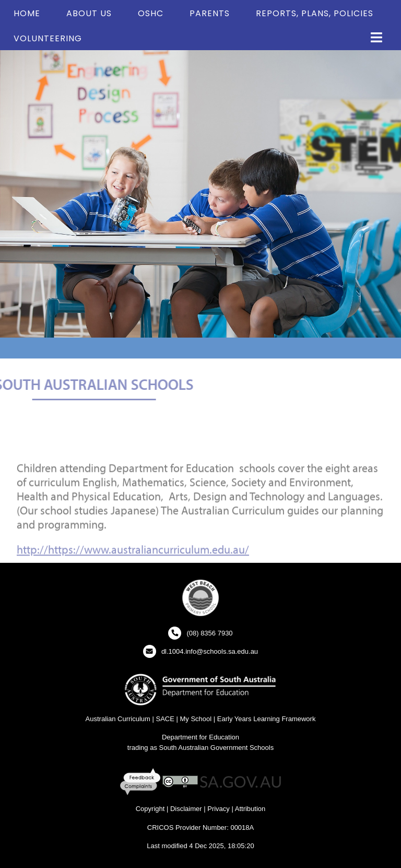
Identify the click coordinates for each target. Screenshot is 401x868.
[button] (376, 38)
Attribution (250, 809)
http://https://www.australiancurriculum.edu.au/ (133, 557)
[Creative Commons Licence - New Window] (180, 782)
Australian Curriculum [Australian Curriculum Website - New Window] (118, 719)
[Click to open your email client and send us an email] (200, 651)
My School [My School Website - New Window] (196, 719)
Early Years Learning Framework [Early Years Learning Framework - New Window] (267, 719)
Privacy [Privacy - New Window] (219, 809)
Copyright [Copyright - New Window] (150, 809)
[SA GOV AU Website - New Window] (240, 782)
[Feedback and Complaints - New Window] (141, 782)
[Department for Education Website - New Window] (200, 689)
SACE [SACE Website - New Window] (165, 719)
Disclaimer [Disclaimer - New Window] (186, 809)
